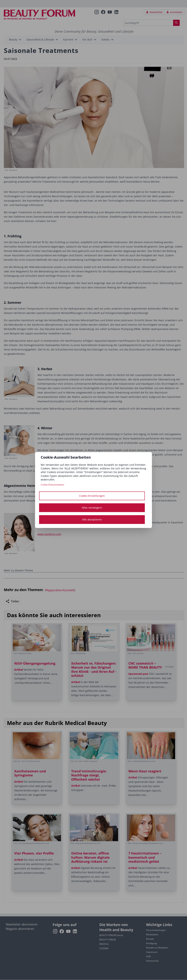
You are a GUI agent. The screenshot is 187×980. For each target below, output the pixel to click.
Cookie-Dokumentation (52, 485)
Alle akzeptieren (92, 519)
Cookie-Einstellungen (92, 496)
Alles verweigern (92, 508)
